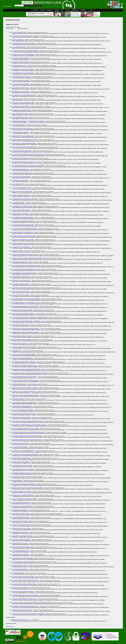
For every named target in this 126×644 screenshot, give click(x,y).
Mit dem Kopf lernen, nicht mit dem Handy (22, 303)
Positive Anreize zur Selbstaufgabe (20, 151)
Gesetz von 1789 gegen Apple (19, 525)
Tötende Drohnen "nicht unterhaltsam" (21, 558)
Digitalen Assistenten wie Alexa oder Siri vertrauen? (25, 369)
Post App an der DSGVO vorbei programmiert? (23, 228)
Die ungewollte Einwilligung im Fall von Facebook (24, 428)
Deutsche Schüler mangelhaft (19, 58)
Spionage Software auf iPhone (19, 106)
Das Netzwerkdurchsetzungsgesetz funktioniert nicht (25, 266)
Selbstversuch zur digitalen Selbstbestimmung (23, 366)
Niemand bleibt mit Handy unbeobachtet (22, 73)
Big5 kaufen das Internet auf (19, 214)
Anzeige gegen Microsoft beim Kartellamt (22, 221)
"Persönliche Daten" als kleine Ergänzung (22, 269)
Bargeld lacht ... (16, 351)
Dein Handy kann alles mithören (20, 195)
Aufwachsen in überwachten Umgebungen (22, 362)
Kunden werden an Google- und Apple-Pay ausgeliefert (25, 258)
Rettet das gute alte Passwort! (19, 443)
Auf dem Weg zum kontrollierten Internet (22, 103)
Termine (57, 10)
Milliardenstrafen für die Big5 (19, 132)
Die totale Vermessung (17, 125)
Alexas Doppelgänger (17, 399)
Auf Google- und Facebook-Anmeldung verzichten (24, 395)
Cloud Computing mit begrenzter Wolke (21, 577)
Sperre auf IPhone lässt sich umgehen (21, 410)
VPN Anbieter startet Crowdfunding (20, 340)
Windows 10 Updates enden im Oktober (22, 54)
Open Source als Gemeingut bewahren (21, 451)
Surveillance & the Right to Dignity (18, 620)
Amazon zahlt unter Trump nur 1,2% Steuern (23, 347)
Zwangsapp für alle (16, 40)
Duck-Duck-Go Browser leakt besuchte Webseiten (24, 328)
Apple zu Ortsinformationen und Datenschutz (23, 599)
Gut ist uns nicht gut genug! (19, 343)
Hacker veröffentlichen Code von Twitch (22, 240)
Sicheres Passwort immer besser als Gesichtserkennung (26, 440)
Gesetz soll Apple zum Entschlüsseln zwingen (23, 499)
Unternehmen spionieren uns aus (20, 417)
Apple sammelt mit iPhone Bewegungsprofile (23, 584)
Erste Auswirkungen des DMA (19, 80)
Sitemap (5, 6)
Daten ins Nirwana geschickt (19, 62)
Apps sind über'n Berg (17, 477)
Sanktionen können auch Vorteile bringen (22, 162)
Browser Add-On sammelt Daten (20, 458)
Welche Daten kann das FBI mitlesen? (21, 217)
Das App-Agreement (17, 573)
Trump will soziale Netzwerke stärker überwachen (24, 380)
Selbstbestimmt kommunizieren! (20, 277)
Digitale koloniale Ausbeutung (19, 169)
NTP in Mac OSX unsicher (18, 521)
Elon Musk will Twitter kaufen (19, 180)
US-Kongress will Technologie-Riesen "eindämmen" (25, 321)
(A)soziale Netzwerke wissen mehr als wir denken (24, 306)
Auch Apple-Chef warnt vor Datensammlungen (23, 403)
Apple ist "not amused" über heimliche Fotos (23, 391)
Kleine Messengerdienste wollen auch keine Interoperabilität (27, 166)
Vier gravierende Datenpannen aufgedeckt (22, 484)
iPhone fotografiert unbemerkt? (19, 588)
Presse (67, 10)
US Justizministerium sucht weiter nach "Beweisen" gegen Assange (28, 373)
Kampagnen (50, 10)
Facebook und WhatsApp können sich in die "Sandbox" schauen (28, 425)
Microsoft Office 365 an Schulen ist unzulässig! (23, 388)
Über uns (36, 10)
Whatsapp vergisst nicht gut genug (20, 473)
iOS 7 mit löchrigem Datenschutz (20, 540)
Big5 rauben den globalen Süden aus (21, 173)
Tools (91, 10)
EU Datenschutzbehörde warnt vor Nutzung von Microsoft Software (28, 317)
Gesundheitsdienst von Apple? (19, 517)
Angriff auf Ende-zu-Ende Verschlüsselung (22, 43)
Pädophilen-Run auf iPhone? (19, 532)
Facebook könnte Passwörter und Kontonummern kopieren (26, 154)
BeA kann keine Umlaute (18, 384)
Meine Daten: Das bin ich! (18, 262)
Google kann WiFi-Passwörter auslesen (22, 547)
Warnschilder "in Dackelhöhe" (19, 554)
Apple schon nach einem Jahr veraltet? (21, 69)
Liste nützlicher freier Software (19, 295)
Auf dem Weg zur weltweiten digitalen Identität (23, 206)
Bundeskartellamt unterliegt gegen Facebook (23, 377)
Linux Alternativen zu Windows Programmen (23, 414)
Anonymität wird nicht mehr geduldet (21, 191)
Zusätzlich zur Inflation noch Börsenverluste (23, 143)
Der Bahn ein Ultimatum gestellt (20, 177)
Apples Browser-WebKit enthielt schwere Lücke (23, 199)
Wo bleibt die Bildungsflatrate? (19, 284)
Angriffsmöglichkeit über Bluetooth (20, 77)
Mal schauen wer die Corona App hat (21, 336)
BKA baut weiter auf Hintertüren (20, 503)
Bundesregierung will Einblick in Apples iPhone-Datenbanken (27, 614)
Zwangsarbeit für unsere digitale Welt (21, 140)
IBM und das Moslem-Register (19, 462)
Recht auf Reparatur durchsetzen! (20, 110)
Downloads (83, 10)
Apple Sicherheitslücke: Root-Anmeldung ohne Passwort (26, 436)
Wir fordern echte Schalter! (18, 447)
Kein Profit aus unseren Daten (19, 325)
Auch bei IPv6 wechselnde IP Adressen (21, 591)
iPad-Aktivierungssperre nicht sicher (21, 466)
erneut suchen (10, 29)
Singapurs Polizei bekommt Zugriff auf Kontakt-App (24, 288)
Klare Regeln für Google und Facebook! (22, 243)
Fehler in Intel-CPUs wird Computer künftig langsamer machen (27, 432)
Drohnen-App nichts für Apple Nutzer (21, 506)
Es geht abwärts (16, 99)
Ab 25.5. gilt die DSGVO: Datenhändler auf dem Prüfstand (26, 421)
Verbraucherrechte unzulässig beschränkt (22, 562)
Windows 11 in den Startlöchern (20, 247)
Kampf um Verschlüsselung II (19, 510)
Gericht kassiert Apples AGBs (19, 551)
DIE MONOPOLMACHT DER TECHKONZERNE (24, 51)
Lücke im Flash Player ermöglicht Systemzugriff (24, 454)
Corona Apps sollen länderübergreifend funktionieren (25, 299)
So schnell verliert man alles (19, 117)
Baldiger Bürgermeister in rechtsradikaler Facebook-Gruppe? (27, 121)
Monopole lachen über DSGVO (19, 91)
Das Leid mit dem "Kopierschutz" (20, 280)
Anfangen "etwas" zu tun (18, 66)
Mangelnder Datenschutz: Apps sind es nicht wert (24, 595)
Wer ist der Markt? (16, 251)
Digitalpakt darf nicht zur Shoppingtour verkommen (24, 332)
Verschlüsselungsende (17, 47)
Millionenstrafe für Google (18, 566)
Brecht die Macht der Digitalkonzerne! (21, 358)
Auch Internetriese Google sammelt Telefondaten (24, 580)
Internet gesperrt (16, 480)
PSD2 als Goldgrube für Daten (19, 291)
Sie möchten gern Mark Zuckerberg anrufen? (23, 273)
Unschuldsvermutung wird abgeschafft (21, 225)
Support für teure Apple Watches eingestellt (22, 95)
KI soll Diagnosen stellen (18, 32)
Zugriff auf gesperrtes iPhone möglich (21, 536)
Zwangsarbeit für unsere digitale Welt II (21, 136)
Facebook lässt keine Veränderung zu (21, 232)
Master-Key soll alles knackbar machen (21, 514)
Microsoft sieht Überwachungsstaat (20, 406)
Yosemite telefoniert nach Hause (20, 528)
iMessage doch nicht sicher (18, 543)
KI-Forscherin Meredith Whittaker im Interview (23, 147)
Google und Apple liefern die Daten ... (21, 188)
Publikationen (75, 10)
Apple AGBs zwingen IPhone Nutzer (21, 610)
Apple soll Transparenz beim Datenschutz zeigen (24, 606)
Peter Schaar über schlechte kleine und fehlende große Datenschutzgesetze (31, 603)
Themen (42, 10)
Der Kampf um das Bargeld (18, 158)
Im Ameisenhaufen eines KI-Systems (21, 114)
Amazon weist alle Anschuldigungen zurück (22, 236)
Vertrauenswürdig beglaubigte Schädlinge (22, 314)
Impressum (9, 6)
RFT (62, 10)
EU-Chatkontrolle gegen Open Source (21, 128)
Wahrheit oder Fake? (17, 203)
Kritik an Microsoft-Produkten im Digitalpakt (22, 354)
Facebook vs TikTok (17, 184)
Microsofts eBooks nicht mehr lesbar (21, 310)
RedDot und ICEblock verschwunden (21, 36)
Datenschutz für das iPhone (19, 569)
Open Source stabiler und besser (20, 210)
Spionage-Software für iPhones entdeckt (22, 469)
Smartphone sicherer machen (19, 88)
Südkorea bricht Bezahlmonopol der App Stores (24, 254)
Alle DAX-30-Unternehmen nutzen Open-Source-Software (26, 488)
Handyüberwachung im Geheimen (20, 491)
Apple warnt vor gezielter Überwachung (21, 495)
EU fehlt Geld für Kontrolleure (19, 84)
